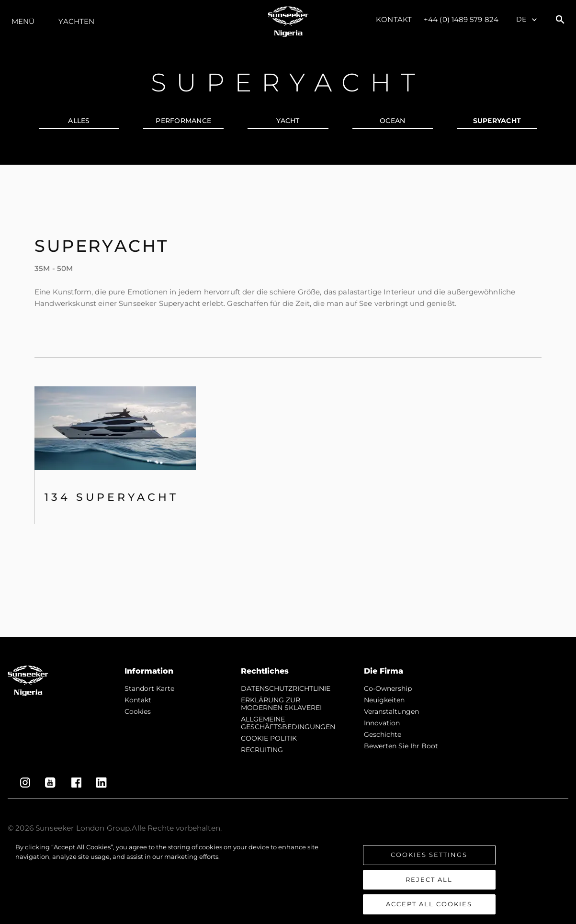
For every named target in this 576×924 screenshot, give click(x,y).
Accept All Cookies (429, 905)
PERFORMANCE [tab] (183, 121)
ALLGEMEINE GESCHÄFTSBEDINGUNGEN (288, 723)
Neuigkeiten (384, 700)
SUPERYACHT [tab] (497, 121)
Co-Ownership (388, 688)
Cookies (138, 711)
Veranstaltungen (391, 711)
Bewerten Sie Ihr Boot (401, 746)
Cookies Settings (429, 856)
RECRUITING (262, 750)
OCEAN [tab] (392, 121)
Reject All (429, 880)
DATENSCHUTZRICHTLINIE (286, 688)
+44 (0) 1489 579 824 (461, 19)
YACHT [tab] (288, 121)
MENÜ (23, 21)
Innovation (382, 723)
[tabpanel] (288, 401)
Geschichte (383, 734)
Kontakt (394, 19)
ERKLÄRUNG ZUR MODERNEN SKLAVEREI (281, 704)
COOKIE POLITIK (269, 738)
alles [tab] (79, 121)
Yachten (76, 21)
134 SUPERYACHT (112, 497)
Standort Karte (149, 688)
